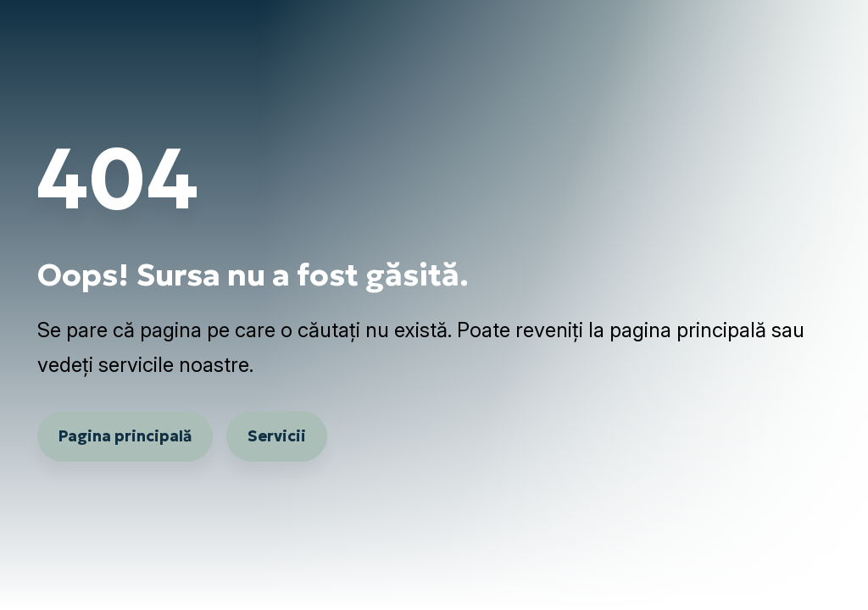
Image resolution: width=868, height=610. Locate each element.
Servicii (277, 436)
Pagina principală (125, 436)
